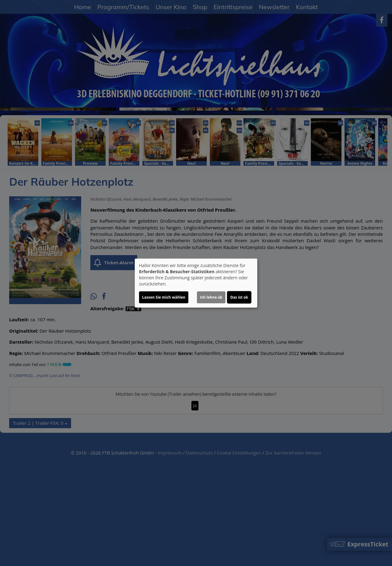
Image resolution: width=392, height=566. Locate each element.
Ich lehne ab (211, 297)
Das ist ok (239, 297)
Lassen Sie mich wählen (164, 297)
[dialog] (196, 283)
